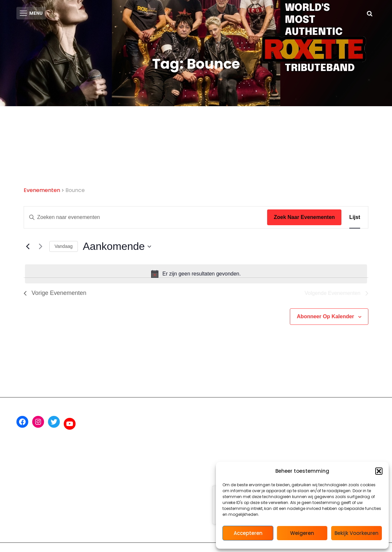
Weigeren (302, 533)
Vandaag (64, 248)
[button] (379, 471)
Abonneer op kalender (325, 318)
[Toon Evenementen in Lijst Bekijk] (355, 219)
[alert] (196, 276)
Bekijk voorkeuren (357, 533)
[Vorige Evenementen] (28, 248)
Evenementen (42, 192)
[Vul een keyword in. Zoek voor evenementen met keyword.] (146, 219)
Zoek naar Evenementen (304, 219)
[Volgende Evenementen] (40, 248)
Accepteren (248, 533)
